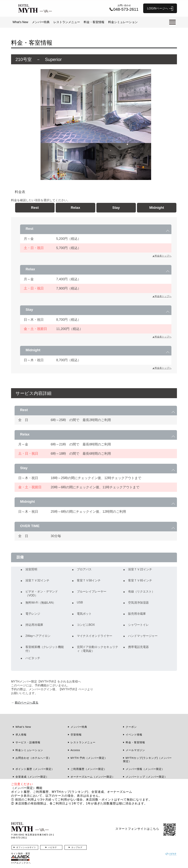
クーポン (131, 727)
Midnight (157, 208)
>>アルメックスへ (21, 863)
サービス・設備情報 (28, 742)
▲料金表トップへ (162, 256)
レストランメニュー (67, 22)
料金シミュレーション (123, 22)
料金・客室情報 (94, 22)
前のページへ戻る (27, 703)
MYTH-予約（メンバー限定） (89, 758)
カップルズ (77, 847)
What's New (20, 22)
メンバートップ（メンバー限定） (146, 777)
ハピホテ (53, 847)
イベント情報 (134, 735)
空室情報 (76, 735)
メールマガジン (135, 750)
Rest (35, 208)
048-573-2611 (19, 838)
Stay (116, 208)
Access (75, 750)
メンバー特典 (41, 22)
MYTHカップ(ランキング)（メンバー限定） (147, 760)
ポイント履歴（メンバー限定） (35, 769)
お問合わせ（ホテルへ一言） (33, 758)
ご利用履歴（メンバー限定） (89, 769)
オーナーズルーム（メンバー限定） (93, 777)
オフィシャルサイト (26, 847)
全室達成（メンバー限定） (32, 777)
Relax (75, 208)
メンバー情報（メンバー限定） (145, 769)
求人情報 (21, 735)
